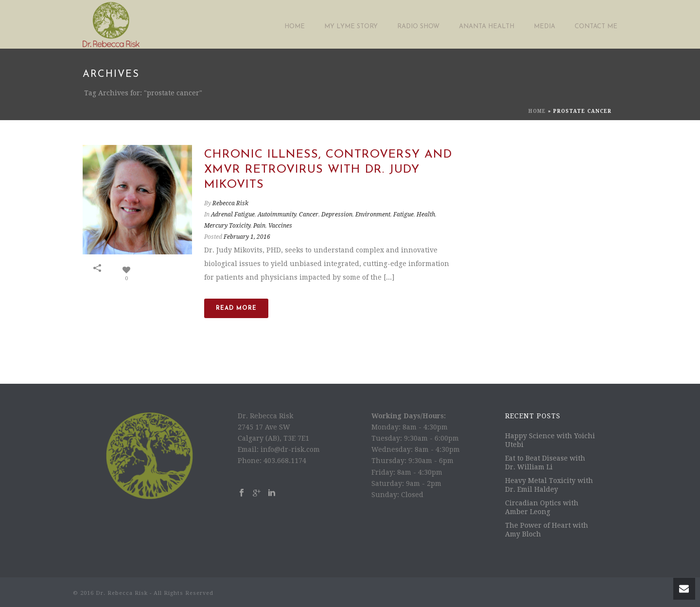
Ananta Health (487, 27)
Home (295, 27)
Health (426, 214)
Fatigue (403, 214)
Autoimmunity (277, 214)
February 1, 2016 (247, 237)
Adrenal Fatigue (233, 214)
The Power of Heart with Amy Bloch (547, 530)
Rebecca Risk (230, 203)
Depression (337, 214)
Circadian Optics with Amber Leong (542, 507)
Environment (373, 214)
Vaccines (280, 226)
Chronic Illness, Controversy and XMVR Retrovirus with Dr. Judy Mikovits (328, 170)
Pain (259, 226)
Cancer (309, 214)
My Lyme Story (351, 27)
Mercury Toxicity (227, 226)
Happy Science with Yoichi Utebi (550, 440)
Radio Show (418, 27)
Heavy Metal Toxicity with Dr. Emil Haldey (549, 485)
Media (544, 27)
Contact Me (596, 27)
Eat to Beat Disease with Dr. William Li (545, 463)
